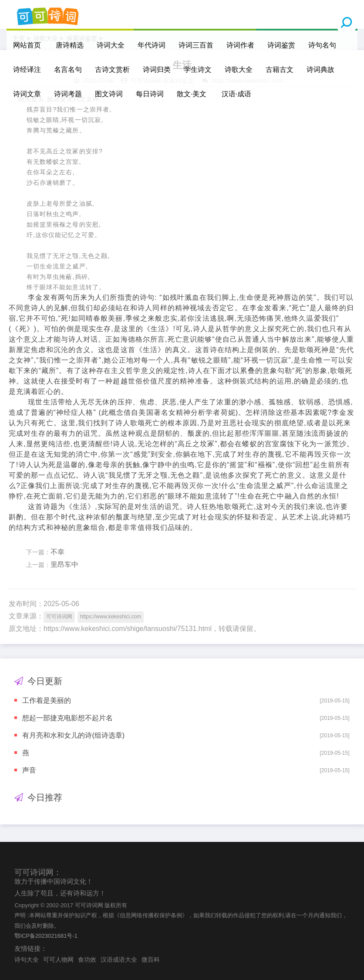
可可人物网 (58, 960)
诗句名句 (322, 45)
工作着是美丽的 (47, 700)
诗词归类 (157, 70)
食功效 (87, 960)
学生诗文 (198, 70)
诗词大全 (111, 45)
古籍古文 (280, 70)
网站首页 (27, 45)
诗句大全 (27, 960)
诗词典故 (320, 70)
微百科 (151, 960)
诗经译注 (27, 70)
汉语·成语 (236, 94)
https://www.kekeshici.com (111, 617)
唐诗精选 (70, 45)
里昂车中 (64, 565)
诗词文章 (27, 94)
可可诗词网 (59, 617)
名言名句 (68, 70)
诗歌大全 (239, 70)
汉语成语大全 (119, 960)
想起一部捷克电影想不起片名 (67, 718)
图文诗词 (109, 94)
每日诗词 (150, 94)
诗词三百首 (196, 45)
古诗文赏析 (112, 70)
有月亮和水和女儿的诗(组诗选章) (73, 735)
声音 (29, 770)
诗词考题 (68, 94)
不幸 (57, 552)
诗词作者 (240, 45)
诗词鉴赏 (281, 45)
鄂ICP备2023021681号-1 (46, 936)
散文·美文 (192, 94)
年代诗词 (152, 45)
